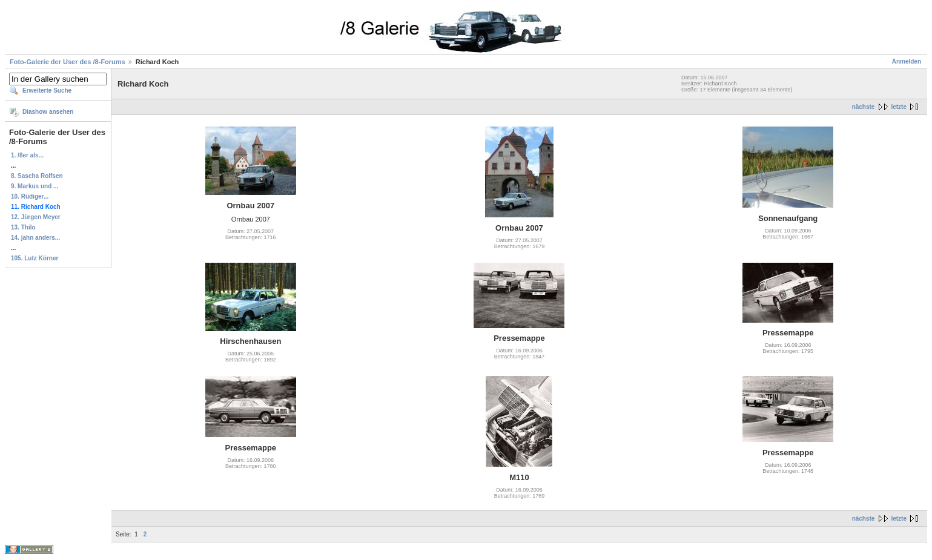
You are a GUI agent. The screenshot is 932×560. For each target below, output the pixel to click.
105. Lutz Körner (35, 258)
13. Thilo (23, 227)
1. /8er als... (27, 155)
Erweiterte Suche (47, 91)
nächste (864, 107)
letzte (899, 107)
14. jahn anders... (35, 238)
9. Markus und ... (35, 186)
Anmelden (907, 61)
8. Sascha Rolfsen (37, 176)
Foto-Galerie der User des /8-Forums (68, 62)
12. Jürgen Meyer (36, 217)
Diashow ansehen (48, 112)
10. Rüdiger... (30, 196)
